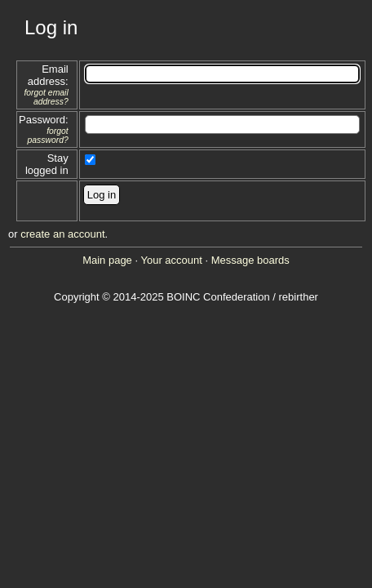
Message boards (250, 260)
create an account (62, 234)
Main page (107, 260)
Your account (171, 260)
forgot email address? (46, 97)
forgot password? (47, 136)
